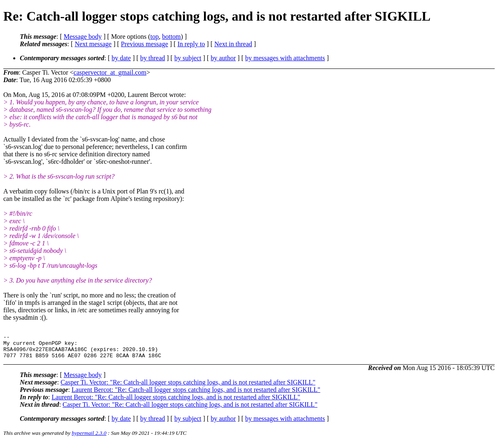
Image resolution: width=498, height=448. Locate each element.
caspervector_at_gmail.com (110, 72)
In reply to (191, 44)
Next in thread (233, 44)
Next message (93, 44)
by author (223, 58)
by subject (188, 58)
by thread (153, 58)
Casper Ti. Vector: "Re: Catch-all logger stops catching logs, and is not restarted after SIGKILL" (188, 387)
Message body (83, 37)
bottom (171, 37)
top (154, 37)
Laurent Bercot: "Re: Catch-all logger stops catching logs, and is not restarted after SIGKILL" (196, 395)
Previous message (145, 44)
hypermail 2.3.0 (89, 438)
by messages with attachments (285, 58)
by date (121, 58)
